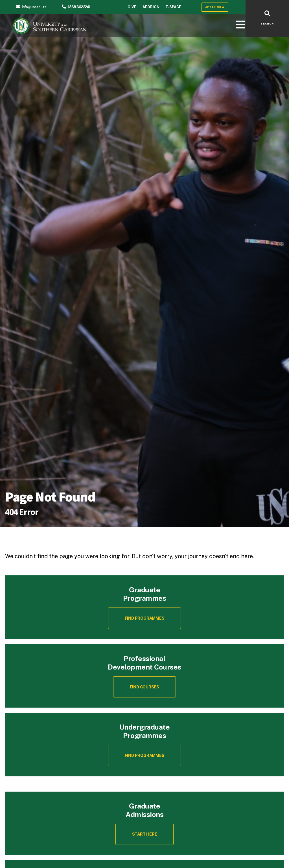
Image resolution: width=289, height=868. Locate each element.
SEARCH (267, 24)
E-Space (173, 7)
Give (132, 7)
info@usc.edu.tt (34, 7)
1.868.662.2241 (79, 7)
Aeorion (151, 7)
